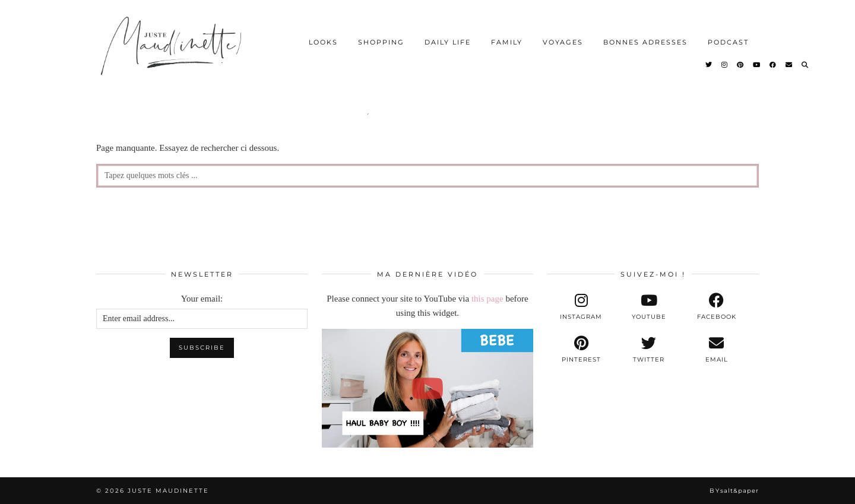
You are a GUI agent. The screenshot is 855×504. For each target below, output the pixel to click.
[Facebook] (773, 65)
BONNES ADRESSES (645, 42)
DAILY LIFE (448, 42)
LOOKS (323, 42)
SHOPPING (381, 42)
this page (487, 299)
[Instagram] (725, 65)
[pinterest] (581, 350)
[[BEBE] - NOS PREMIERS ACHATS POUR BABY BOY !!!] (427, 388)
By (734, 491)
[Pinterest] (741, 65)
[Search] (805, 65)
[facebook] (717, 307)
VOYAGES (563, 42)
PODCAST (728, 42)
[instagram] (581, 307)
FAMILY (507, 42)
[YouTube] (757, 65)
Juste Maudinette (168, 491)
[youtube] (649, 307)
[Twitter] (709, 65)
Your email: (202, 299)
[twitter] (649, 350)
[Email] (789, 65)
